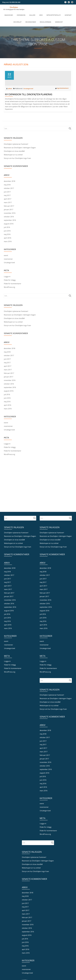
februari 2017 (9, 214)
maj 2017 (7, 203)
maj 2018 (7, 192)
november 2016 (10, 221)
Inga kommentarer (61, 96)
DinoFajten (14, 7)
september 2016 (10, 228)
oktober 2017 (9, 196)
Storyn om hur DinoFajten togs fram (17, 166)
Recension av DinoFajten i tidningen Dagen (20, 155)
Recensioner (27, 16)
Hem (35, 13)
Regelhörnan (39, 16)
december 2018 (9, 189)
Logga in (7, 284)
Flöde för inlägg (10, 288)
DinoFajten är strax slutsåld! (14, 159)
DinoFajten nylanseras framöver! (16, 152)
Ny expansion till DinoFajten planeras (29, 102)
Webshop (51, 16)
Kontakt (58, 13)
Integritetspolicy (46, 13)
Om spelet (67, 13)
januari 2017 (8, 217)
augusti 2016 (9, 231)
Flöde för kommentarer (13, 291)
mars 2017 (8, 210)
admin (10, 96)
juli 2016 (7, 235)
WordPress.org (9, 295)
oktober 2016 (9, 224)
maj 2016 (7, 242)
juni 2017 (7, 199)
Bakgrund (9, 13)
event (6, 263)
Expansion (19, 13)
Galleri (28, 13)
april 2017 (8, 206)
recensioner (8, 267)
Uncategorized (29, 96)
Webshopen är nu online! (13, 162)
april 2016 (8, 245)
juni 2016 (7, 238)
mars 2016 (8, 249)
